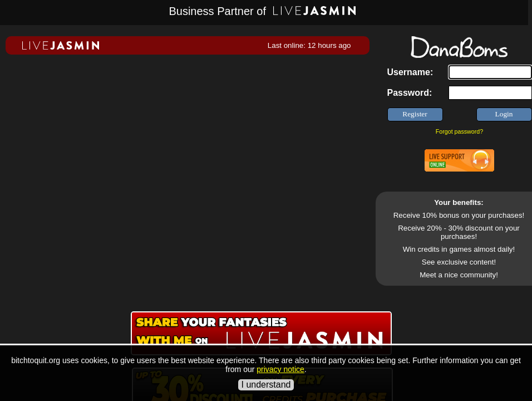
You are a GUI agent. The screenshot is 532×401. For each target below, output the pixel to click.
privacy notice (280, 369)
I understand (266, 385)
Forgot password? (459, 131)
